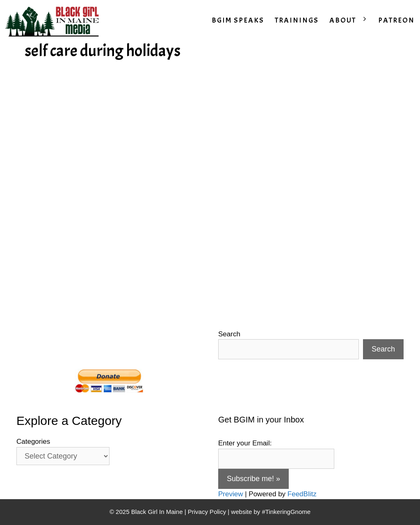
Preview (231, 494)
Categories (33, 442)
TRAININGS (297, 20)
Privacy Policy (207, 512)
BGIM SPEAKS (238, 20)
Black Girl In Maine (158, 512)
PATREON (396, 20)
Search (229, 334)
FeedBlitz (302, 494)
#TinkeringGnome (286, 512)
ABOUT (351, 21)
